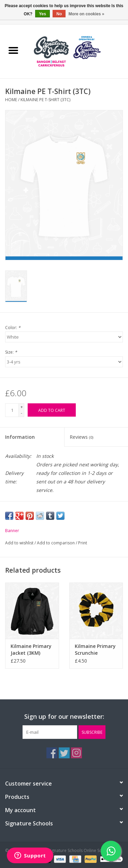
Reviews (81, 437)
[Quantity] (12, 410)
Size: (11, 352)
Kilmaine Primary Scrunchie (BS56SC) (95, 650)
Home (11, 100)
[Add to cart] (52, 410)
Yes (42, 14)
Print (83, 543)
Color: (13, 328)
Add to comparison (56, 543)
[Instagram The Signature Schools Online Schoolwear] (76, 753)
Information (20, 437)
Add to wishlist (20, 543)
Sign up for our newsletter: (64, 717)
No (59, 14)
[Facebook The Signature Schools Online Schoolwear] (52, 753)
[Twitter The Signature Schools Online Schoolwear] (64, 753)
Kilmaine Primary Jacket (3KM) (31, 649)
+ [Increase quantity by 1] (22, 407)
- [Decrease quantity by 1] (22, 413)
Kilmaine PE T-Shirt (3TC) (45, 100)
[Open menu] (13, 50)
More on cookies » (87, 14)
